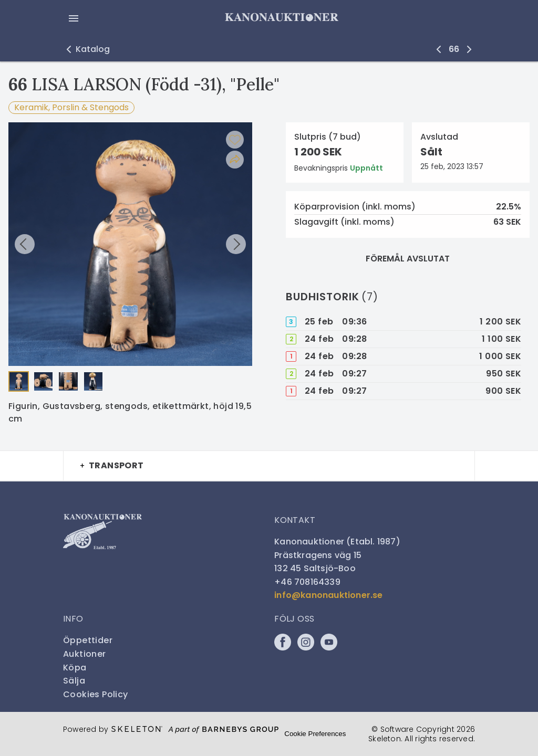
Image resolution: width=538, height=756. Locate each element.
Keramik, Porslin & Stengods (71, 107)
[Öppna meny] (74, 18)
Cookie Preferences (315, 734)
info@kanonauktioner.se (328, 595)
